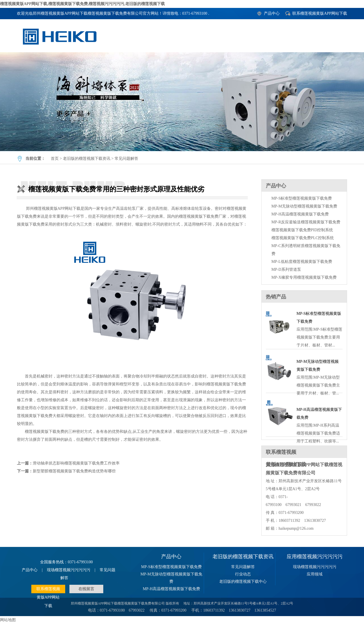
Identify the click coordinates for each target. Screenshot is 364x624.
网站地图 (8, 620)
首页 (55, 159)
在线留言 (86, 589)
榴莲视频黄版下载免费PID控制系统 (302, 230)
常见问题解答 (126, 159)
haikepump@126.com (296, 528)
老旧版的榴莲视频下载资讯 (87, 159)
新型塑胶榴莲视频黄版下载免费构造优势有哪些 (74, 471)
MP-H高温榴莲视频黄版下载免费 (300, 214)
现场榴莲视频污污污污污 (69, 570)
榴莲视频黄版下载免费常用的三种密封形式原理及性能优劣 (182, 102)
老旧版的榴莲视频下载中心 (243, 582)
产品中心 (272, 13)
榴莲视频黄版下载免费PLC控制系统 (303, 238)
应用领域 (315, 574)
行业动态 (243, 574)
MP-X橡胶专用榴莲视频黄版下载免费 (304, 277)
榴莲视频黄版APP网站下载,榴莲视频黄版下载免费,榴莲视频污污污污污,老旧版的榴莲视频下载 (82, 4)
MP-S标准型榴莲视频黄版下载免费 (302, 198)
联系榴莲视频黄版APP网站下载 (320, 13)
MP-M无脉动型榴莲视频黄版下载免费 (304, 206)
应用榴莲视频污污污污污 (315, 557)
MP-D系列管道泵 (286, 270)
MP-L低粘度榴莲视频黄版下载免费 (302, 262)
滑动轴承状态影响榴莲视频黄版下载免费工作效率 (76, 463)
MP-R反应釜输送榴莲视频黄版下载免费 (306, 222)
